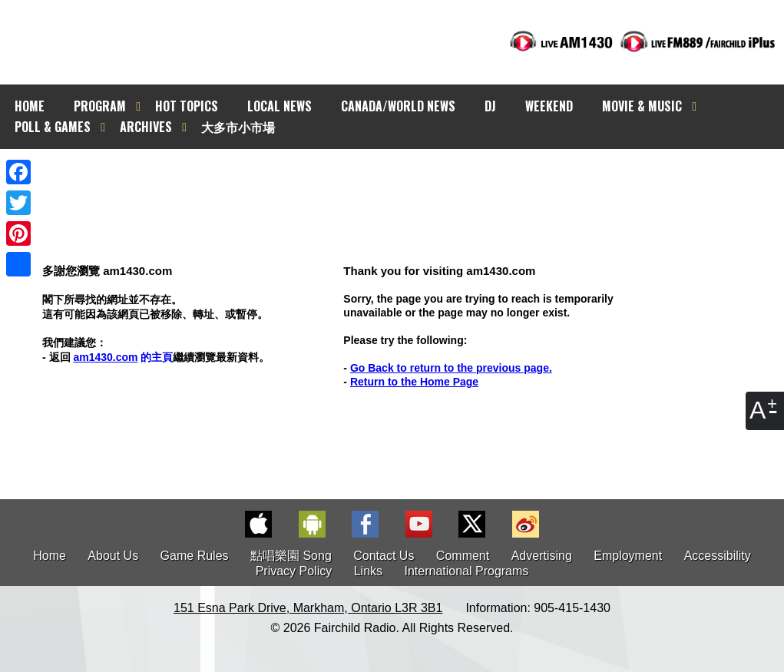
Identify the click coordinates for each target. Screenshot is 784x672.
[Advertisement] (405, 177)
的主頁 (123, 357)
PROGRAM (100, 106)
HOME (30, 106)
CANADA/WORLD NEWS (398, 106)
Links (368, 571)
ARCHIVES (146, 127)
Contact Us (384, 556)
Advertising (542, 556)
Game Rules (195, 556)
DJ (490, 106)
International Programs (466, 571)
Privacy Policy (294, 571)
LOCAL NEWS (280, 106)
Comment (463, 556)
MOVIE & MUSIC (642, 106)
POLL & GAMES (53, 127)
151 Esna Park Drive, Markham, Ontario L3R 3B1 (308, 608)
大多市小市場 (238, 127)
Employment (628, 556)
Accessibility (718, 556)
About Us (113, 556)
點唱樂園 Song (293, 556)
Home (50, 556)
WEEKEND (549, 106)
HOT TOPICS (187, 106)
